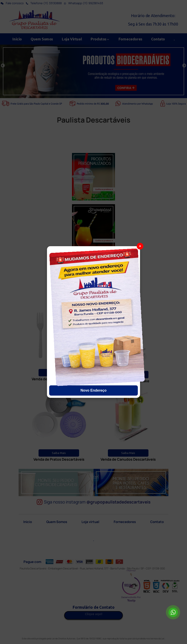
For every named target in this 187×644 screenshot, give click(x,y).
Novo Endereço (93, 390)
